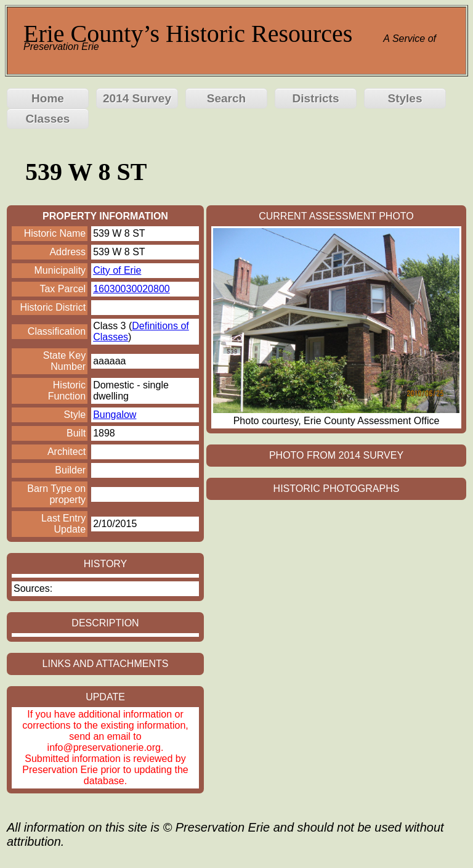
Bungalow (115, 415)
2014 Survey (137, 98)
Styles (405, 98)
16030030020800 (131, 289)
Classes (48, 119)
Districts (315, 98)
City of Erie (117, 270)
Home (48, 98)
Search (226, 98)
